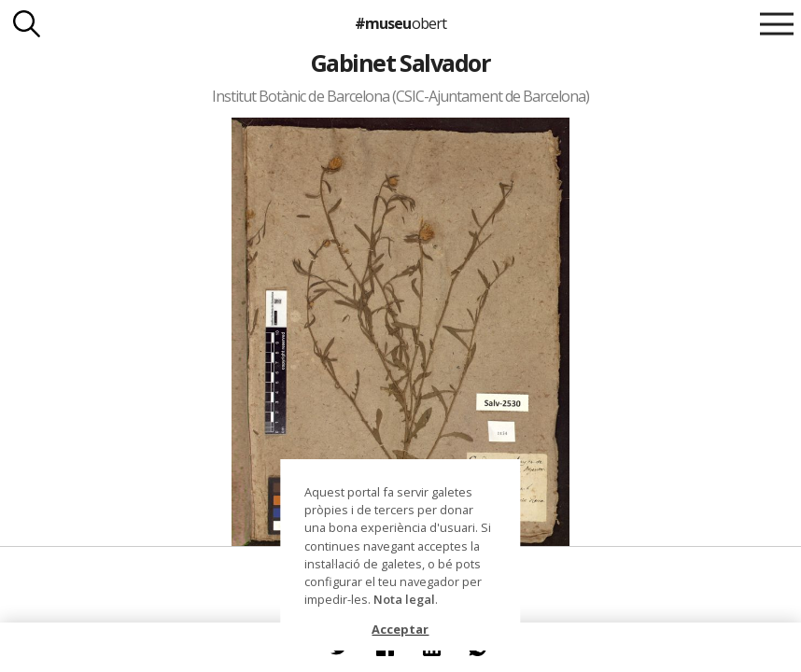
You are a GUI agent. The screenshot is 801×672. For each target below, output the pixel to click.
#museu (400, 23)
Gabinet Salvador (401, 63)
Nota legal (404, 599)
